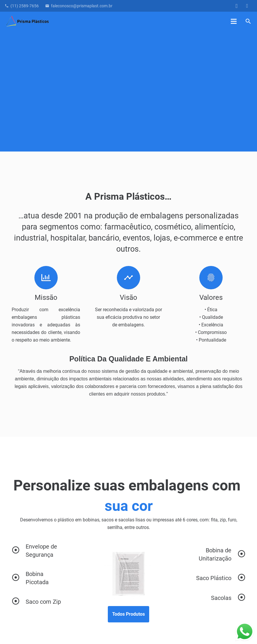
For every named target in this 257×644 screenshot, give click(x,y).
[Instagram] (237, 6)
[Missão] (46, 278)
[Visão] (128, 278)
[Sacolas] (221, 598)
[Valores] (211, 278)
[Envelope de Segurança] (19, 551)
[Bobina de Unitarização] (214, 554)
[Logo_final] (27, 21)
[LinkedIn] (247, 6)
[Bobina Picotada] (19, 578)
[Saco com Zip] (19, 602)
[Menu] (234, 21)
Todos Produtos (128, 614)
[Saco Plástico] (214, 578)
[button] (248, 21)
